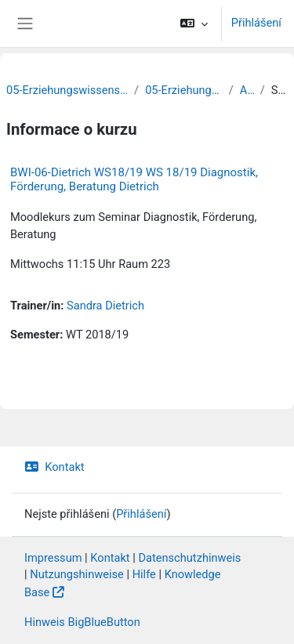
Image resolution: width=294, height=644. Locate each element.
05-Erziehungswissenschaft (184, 90)
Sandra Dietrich (105, 306)
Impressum (53, 558)
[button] (193, 24)
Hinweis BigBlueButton (82, 622)
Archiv (247, 90)
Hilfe (144, 574)
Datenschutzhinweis (189, 558)
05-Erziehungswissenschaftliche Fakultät (67, 90)
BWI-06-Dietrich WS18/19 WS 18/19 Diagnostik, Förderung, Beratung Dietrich (134, 179)
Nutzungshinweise (77, 574)
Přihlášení (256, 23)
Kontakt (54, 467)
